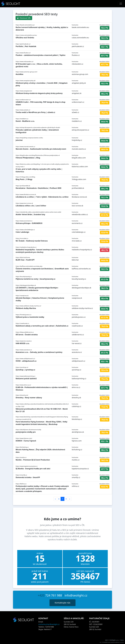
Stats (122, 640)
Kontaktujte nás (62, 603)
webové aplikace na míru (117, 642)
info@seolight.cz (76, 595)
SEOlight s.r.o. (115, 640)
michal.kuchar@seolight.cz (49, 624)
